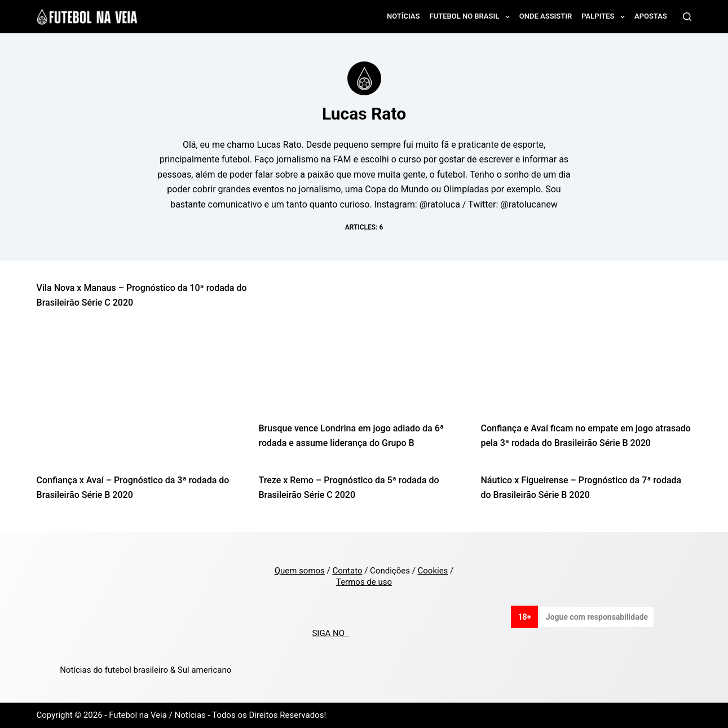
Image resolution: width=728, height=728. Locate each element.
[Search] (687, 17)
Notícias (403, 16)
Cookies (433, 571)
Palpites (605, 17)
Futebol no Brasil (471, 17)
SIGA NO (330, 633)
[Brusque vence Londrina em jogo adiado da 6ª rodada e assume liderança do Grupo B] (364, 350)
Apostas (651, 16)
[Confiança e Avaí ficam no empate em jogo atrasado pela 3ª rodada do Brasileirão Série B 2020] (586, 350)
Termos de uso (364, 582)
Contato (347, 571)
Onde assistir (546, 16)
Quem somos (300, 571)
